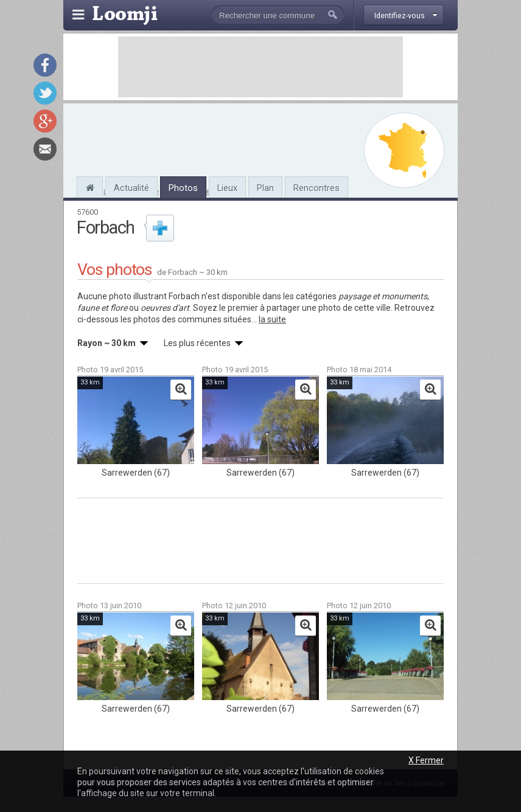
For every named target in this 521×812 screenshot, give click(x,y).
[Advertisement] (260, 67)
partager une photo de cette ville (329, 308)
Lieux (227, 188)
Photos (183, 188)
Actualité (131, 188)
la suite (272, 319)
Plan (265, 188)
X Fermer (426, 760)
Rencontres (316, 188)
